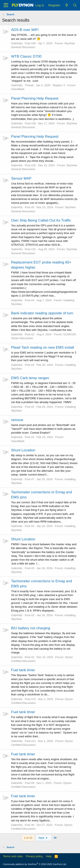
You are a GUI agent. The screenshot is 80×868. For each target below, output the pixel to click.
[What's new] (66, 5)
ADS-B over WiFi (25, 30)
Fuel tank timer (23, 670)
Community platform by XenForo (35, 864)
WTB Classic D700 (26, 56)
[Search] (75, 5)
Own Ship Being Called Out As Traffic (41, 220)
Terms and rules (13, 856)
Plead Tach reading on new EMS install (43, 347)
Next (44, 838)
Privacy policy (34, 856)
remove (17, 420)
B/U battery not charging (31, 628)
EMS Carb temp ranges (30, 378)
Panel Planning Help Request (35, 98)
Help (49, 856)
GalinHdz (17, 43)
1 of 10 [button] (28, 838)
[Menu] (6, 5)
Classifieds (18, 89)
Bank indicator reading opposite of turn (42, 313)
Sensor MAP (21, 178)
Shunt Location (23, 450)
